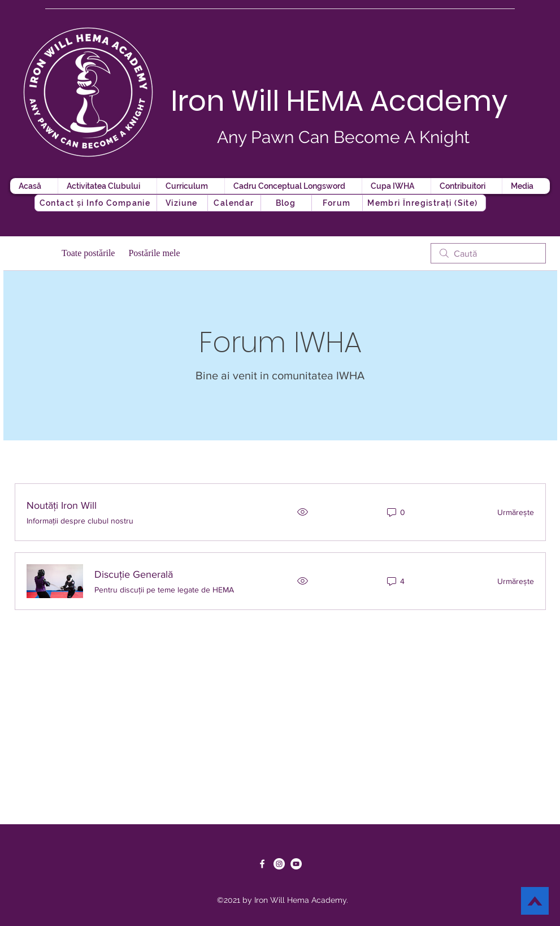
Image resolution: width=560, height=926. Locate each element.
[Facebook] (262, 864)
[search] (488, 253)
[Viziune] (183, 203)
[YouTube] (296, 864)
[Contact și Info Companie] (96, 203)
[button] (287, 203)
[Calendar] (235, 203)
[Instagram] (279, 864)
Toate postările (88, 253)
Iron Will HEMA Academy (339, 101)
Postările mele (154, 253)
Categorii (32, 253)
